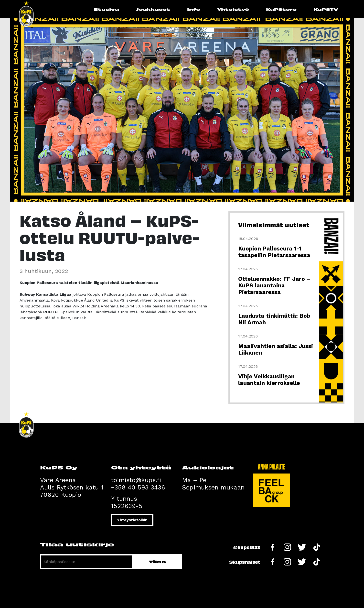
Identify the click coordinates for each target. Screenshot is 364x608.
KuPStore (281, 9)
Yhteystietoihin (132, 520)
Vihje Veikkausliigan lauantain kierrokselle (269, 380)
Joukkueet (153, 9)
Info (194, 9)
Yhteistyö (233, 9)
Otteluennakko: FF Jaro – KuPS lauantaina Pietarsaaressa (274, 286)
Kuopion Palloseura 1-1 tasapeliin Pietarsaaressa (274, 252)
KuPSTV (326, 9)
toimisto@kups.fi (136, 480)
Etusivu (106, 9)
